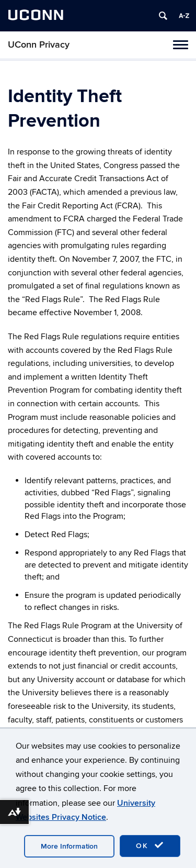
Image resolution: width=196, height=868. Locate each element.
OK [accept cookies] (150, 845)
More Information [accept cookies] (69, 846)
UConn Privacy (39, 45)
